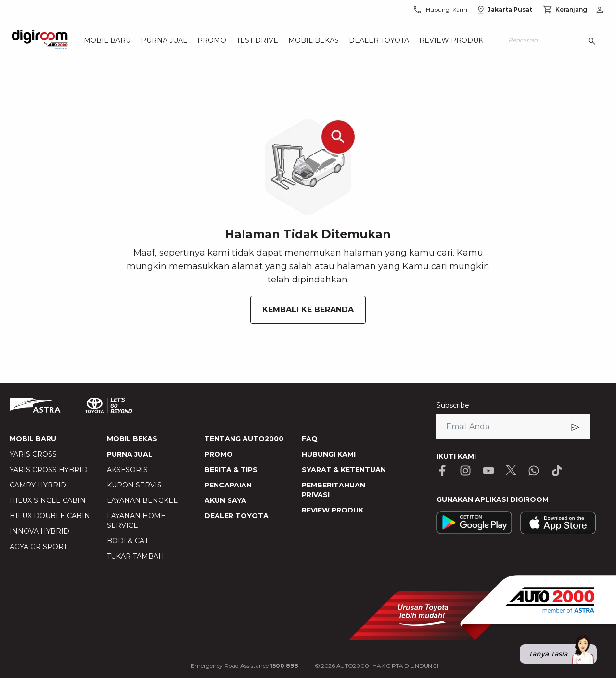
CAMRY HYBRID (38, 485)
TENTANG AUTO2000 (244, 439)
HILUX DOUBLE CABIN (50, 516)
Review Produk (451, 40)
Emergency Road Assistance (244, 666)
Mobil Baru (107, 40)
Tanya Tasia (563, 654)
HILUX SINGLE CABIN (48, 500)
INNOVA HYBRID (39, 531)
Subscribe (453, 405)
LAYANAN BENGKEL (142, 500)
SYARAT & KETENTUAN (344, 470)
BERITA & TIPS (231, 470)
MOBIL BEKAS (132, 439)
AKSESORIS (127, 470)
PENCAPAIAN (228, 485)
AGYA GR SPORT (38, 547)
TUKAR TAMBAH (135, 556)
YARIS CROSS (33, 454)
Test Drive (257, 40)
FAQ (310, 439)
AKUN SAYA (225, 500)
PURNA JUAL (130, 454)
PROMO (219, 454)
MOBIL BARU (33, 439)
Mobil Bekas (314, 40)
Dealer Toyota (379, 40)
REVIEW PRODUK (333, 510)
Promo (212, 40)
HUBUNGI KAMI (329, 454)
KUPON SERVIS (134, 485)
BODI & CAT (128, 541)
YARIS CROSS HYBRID (49, 470)
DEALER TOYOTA (237, 516)
